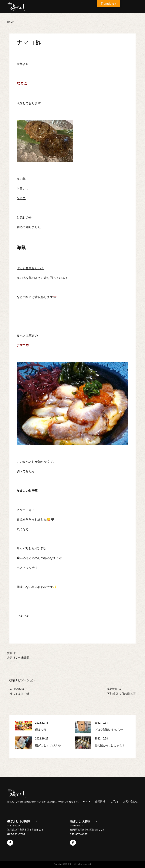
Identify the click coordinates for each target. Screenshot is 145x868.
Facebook (10, 843)
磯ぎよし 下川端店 (19, 821)
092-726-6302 (79, 834)
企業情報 (100, 801)
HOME (86, 801)
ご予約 (114, 801)
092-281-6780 (16, 834)
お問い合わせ (130, 801)
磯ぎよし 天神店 (80, 821)
